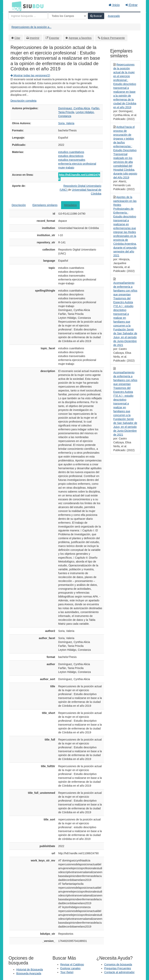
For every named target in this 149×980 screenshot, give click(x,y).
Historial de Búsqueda (30, 970)
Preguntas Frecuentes (118, 968)
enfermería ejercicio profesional (77, 164)
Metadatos (70, 205)
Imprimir (34, 38)
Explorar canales (70, 968)
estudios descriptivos (71, 156)
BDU (16, 6)
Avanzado (114, 16)
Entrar (132, 5)
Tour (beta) (67, 972)
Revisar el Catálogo (72, 964)
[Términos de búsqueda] (28, 16)
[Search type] (68, 16)
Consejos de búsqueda (118, 964)
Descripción (19, 205)
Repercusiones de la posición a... (31, 27)
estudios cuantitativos (71, 152)
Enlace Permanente (113, 38)
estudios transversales (72, 160)
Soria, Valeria (66, 123)
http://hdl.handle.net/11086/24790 (79, 177)
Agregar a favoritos (80, 38)
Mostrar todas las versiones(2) (30, 75)
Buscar (96, 16)
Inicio (114, 5)
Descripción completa (23, 101)
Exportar (54, 38)
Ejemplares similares (45, 205)
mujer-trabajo (66, 168)
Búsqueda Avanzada (29, 973)
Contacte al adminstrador (119, 972)
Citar (17, 38)
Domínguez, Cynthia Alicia (74, 108)
